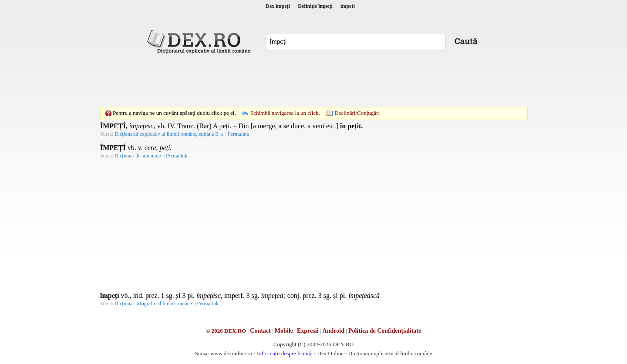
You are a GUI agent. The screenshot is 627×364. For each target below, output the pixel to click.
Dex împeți (278, 6)
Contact (260, 331)
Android (334, 331)
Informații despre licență (285, 353)
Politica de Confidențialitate (385, 331)
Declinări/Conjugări (357, 113)
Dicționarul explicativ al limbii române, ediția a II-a (169, 134)
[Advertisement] (313, 80)
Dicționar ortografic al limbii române (153, 304)
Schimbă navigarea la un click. (285, 113)
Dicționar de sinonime (138, 156)
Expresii (308, 331)
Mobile (284, 331)
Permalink (238, 134)
